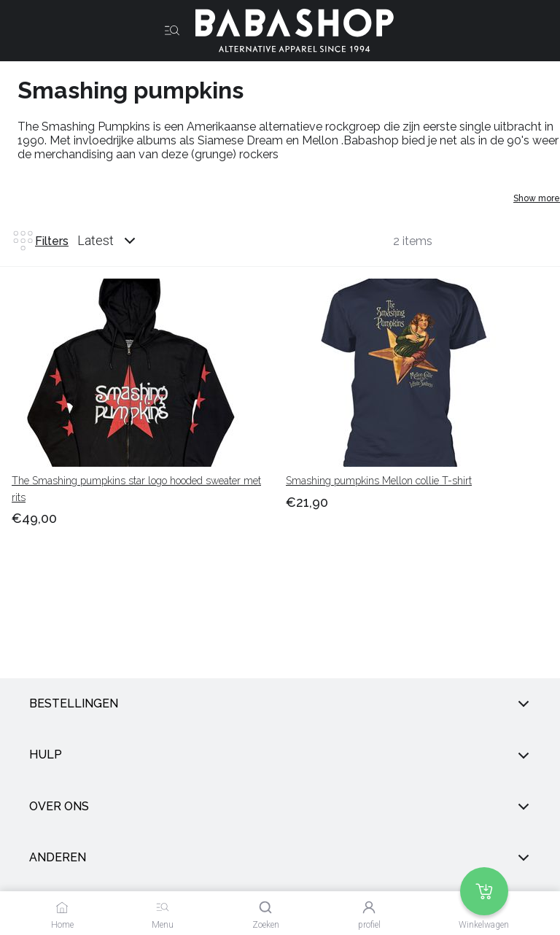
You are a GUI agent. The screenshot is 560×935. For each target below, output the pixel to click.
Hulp (280, 756)
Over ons (280, 807)
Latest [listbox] (96, 240)
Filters (40, 241)
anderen (280, 858)
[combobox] (120, 241)
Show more (537, 198)
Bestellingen (280, 704)
